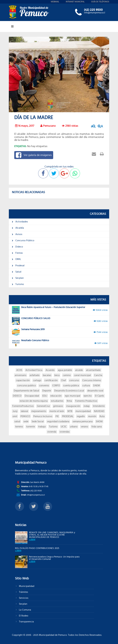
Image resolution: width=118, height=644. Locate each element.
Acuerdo (50, 370)
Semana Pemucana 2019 (60, 332)
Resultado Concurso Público (60, 343)
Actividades (20, 222)
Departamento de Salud (26, 391)
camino (67, 375)
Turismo (18, 284)
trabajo (42, 427)
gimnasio (58, 406)
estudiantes (57, 401)
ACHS (19, 370)
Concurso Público (23, 240)
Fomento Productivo (86, 401)
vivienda (52, 432)
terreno (19, 427)
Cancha (98, 375)
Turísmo (53, 427)
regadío (81, 416)
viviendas (65, 432)
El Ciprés (99, 396)
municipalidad (83, 411)
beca (57, 375)
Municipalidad (26, 586)
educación (56, 396)
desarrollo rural (95, 391)
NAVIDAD (99, 411)
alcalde (79, 370)
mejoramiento (39, 411)
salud (17, 421)
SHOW (99, 421)
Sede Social (38, 421)
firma (69, 401)
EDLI (45, 396)
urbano (74, 427)
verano (84, 427)
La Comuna (25, 610)
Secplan (18, 278)
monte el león (57, 411)
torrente (31, 427)
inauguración (73, 406)
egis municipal (73, 396)
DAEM (97, 385)
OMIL (17, 259)
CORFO (56, 385)
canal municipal (82, 375)
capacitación (23, 380)
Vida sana (97, 427)
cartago (37, 380)
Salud (17, 272)
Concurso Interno (92, 380)
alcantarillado (93, 370)
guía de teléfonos (100, 2)
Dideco (17, 247)
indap (87, 406)
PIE (57, 416)
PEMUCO (25, 416)
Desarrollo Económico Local (69, 391)
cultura (86, 385)
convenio (44, 385)
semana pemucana (83, 421)
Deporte (47, 391)
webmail (55, 2)
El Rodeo (23, 616)
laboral (24, 411)
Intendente (99, 406)
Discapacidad (32, 396)
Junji (15, 411)
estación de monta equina (34, 401)
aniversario (21, 375)
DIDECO (17, 396)
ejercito (88, 396)
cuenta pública (71, 385)
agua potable (65, 370)
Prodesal (18, 266)
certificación (51, 380)
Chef (63, 380)
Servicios (23, 598)
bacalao (47, 375)
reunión (92, 416)
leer (32, 540)
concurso (74, 380)
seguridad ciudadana (58, 421)
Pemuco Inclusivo (43, 416)
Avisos (17, 234)
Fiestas (17, 253)
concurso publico (27, 385)
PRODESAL (68, 416)
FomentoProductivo (23, 406)
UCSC (64, 427)
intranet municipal (75, 2)
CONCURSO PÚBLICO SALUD (60, 321)
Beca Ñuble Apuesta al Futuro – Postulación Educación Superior (60, 310)
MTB (70, 411)
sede (26, 421)
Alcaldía (18, 228)
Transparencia (26, 622)
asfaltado (35, 375)
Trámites (23, 592)
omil (15, 416)
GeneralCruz (43, 406)
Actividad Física (34, 370)
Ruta (102, 416)
